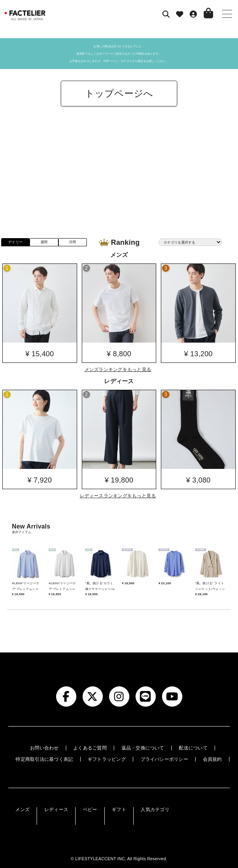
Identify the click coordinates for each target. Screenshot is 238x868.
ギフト (119, 810)
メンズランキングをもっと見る (118, 369)
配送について (193, 748)
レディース (56, 810)
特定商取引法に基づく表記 (44, 759)
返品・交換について (143, 748)
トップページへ (119, 93)
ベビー (90, 810)
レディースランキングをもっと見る (118, 496)
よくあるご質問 (90, 748)
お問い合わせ (44, 748)
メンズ (22, 810)
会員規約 (212, 759)
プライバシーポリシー (164, 759)
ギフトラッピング (107, 759)
